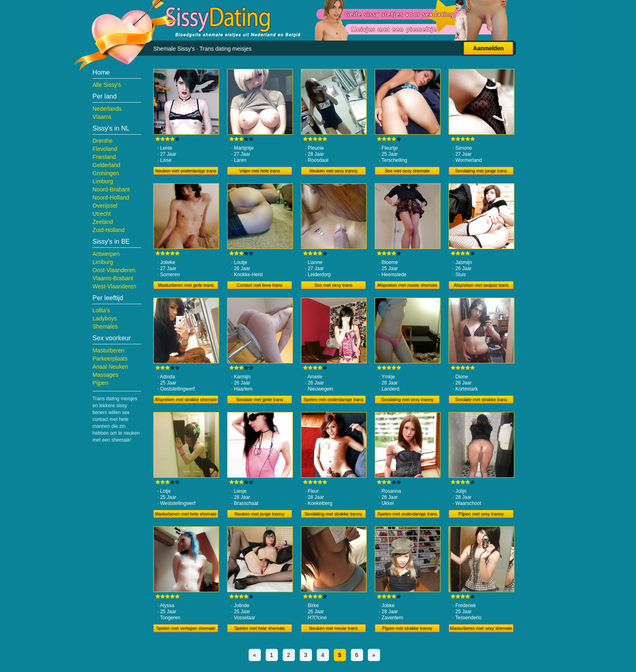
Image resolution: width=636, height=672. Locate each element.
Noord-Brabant (111, 189)
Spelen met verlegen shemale (186, 628)
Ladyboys (105, 318)
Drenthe (103, 141)
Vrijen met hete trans (259, 171)
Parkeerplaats (110, 359)
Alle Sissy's (107, 85)
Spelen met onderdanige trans (333, 399)
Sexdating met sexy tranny (407, 399)
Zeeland (103, 222)
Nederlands (107, 109)
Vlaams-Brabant (113, 278)
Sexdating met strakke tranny (333, 514)
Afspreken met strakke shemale (186, 399)
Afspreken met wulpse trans (481, 285)
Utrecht (102, 214)
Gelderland (106, 165)
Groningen (106, 173)
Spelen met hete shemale (260, 628)
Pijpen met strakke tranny (407, 628)
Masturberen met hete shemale (186, 514)
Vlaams (102, 117)
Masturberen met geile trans (186, 285)
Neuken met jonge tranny (260, 514)
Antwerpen (106, 254)
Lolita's (101, 310)
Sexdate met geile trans (260, 399)
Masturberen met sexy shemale (481, 628)
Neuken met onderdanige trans (186, 171)
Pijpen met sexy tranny (481, 514)
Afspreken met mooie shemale (407, 285)
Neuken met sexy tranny (334, 171)
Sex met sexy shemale (407, 171)
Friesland (104, 157)
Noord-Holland (111, 198)
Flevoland (105, 149)
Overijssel (105, 206)
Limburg (103, 181)
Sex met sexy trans (333, 285)
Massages (105, 375)
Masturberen (109, 350)
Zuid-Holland (109, 230)
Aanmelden (488, 48)
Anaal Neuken (110, 367)
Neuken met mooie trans (333, 628)
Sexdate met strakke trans (481, 399)
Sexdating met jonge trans (481, 171)
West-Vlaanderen (114, 286)
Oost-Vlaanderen (114, 270)
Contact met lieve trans (260, 285)
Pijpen (100, 383)
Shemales (105, 326)
